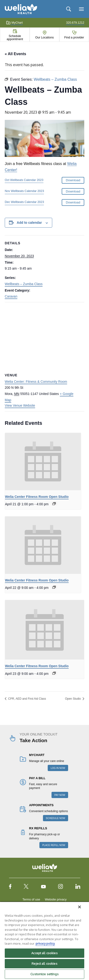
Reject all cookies (44, 964)
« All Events (15, 54)
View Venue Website (20, 405)
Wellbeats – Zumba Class (24, 284)
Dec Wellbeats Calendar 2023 (24, 202)
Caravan (11, 296)
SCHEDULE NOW (56, 818)
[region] (44, 941)
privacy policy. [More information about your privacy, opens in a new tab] (45, 943)
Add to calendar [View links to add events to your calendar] (29, 223)
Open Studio (73, 699)
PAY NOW (60, 795)
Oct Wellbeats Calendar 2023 (24, 180)
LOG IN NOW (58, 768)
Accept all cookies (44, 953)
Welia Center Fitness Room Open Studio (37, 497)
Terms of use (31, 899)
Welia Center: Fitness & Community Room (36, 382)
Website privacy (56, 899)
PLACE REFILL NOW (54, 845)
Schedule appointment (15, 37)
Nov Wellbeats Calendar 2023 (24, 191)
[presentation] (43, 462)
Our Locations (45, 37)
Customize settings (44, 974)
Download (73, 180)
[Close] (80, 907)
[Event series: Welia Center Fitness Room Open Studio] (54, 504)
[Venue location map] (44, 337)
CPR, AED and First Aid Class (27, 699)
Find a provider (74, 37)
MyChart (14, 23)
